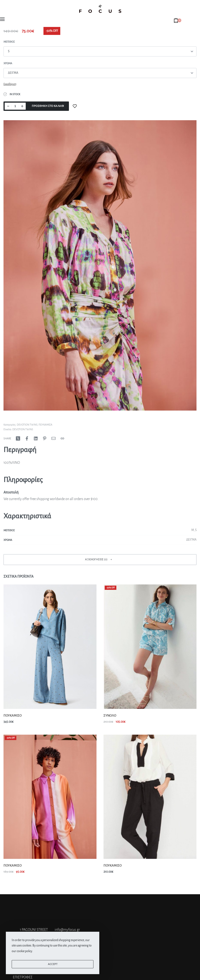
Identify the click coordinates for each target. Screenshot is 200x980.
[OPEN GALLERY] (100, 265)
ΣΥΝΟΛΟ (110, 716)
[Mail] (54, 438)
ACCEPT (53, 964)
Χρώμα (8, 63)
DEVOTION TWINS (27, 425)
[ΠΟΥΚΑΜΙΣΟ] (50, 647)
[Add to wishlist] (75, 106)
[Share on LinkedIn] (36, 438)
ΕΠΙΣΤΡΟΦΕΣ (23, 977)
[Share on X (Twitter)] (18, 438)
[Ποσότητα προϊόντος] (15, 106)
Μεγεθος (9, 42)
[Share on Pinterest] (45, 438)
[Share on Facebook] (27, 438)
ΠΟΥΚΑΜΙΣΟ (13, 716)
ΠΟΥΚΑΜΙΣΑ (45, 425)
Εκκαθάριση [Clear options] (10, 84)
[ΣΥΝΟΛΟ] (150, 647)
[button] (100, 560)
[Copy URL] (62, 438)
